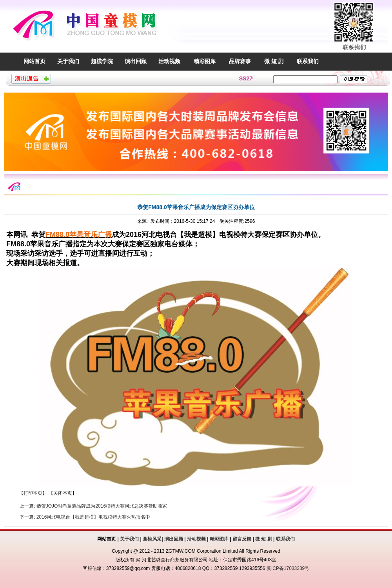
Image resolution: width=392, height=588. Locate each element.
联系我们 (308, 61)
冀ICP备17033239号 (288, 568)
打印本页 (33, 493)
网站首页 (34, 61)
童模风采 (152, 539)
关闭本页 (63, 493)
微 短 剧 (274, 61)
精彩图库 (205, 61)
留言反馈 (242, 539)
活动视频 (169, 61)
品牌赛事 (240, 61)
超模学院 (102, 61)
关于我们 (68, 61)
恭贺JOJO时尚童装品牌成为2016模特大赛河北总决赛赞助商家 (102, 506)
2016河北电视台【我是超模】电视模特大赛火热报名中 (93, 517)
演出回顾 (136, 61)
